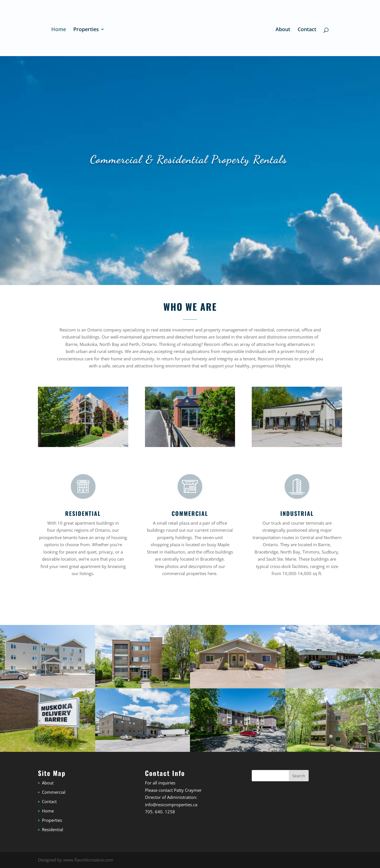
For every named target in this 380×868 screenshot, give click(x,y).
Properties (86, 30)
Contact (307, 30)
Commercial (54, 792)
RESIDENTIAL (83, 513)
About (283, 30)
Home (59, 30)
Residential (53, 829)
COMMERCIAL (190, 513)
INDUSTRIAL (297, 513)
